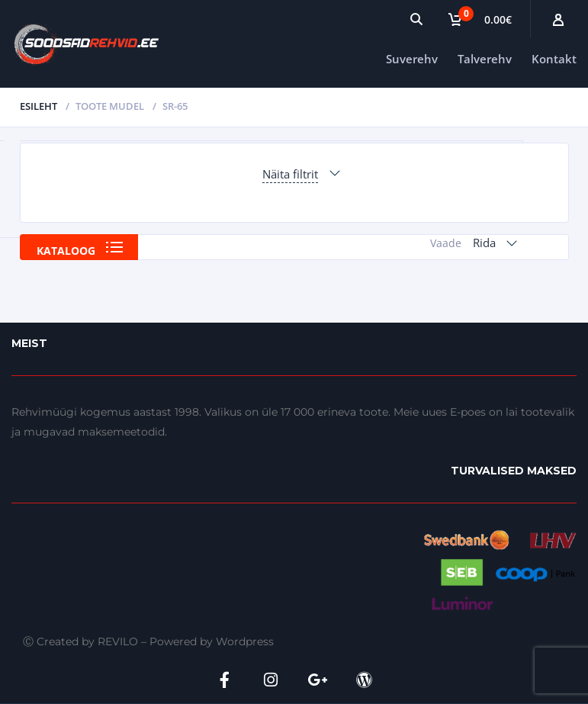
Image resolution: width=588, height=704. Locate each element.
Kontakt (554, 59)
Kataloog (66, 251)
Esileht (39, 106)
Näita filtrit (290, 174)
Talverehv (485, 59)
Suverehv (412, 59)
